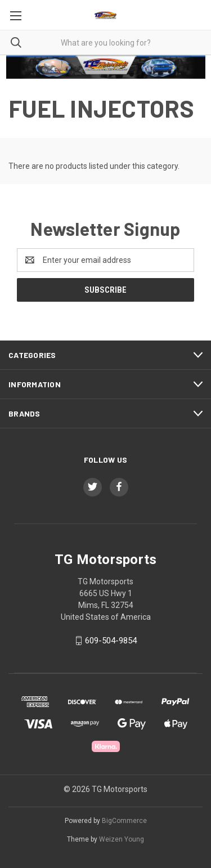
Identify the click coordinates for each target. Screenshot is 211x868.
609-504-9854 (111, 641)
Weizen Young (122, 839)
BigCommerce (124, 821)
